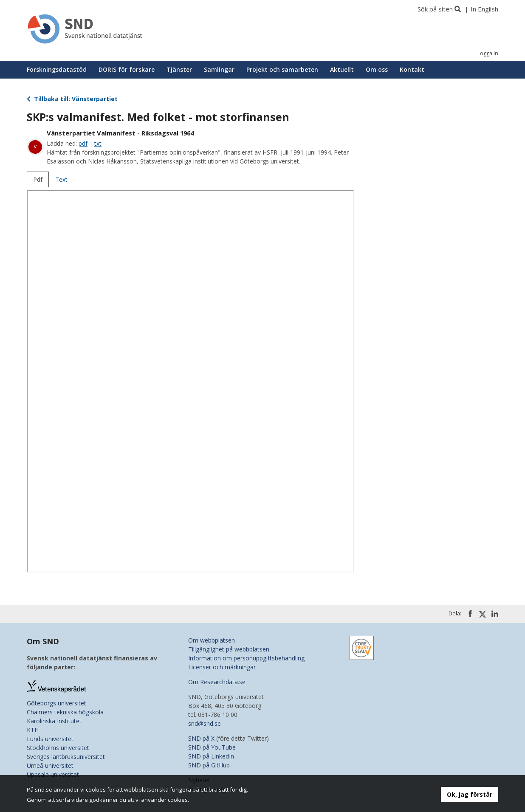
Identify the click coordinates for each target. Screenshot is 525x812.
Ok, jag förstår (470, 794)
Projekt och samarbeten (282, 69)
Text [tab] (61, 179)
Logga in (488, 53)
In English (484, 9)
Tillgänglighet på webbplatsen (229, 649)
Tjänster (179, 69)
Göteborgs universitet (56, 703)
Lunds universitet (50, 739)
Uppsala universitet (53, 774)
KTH (33, 730)
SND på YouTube (212, 747)
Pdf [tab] (38, 179)
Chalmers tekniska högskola (65, 712)
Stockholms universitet (58, 748)
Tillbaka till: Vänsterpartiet (72, 99)
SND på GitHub (209, 765)
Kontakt (412, 69)
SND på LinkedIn (211, 756)
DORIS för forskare (127, 69)
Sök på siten (435, 9)
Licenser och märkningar (222, 667)
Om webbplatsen (212, 640)
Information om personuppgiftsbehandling (246, 658)
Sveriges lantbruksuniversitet (66, 757)
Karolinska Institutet (54, 721)
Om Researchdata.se (217, 682)
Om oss (377, 69)
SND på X (201, 738)
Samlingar (219, 69)
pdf (83, 143)
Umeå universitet (50, 765)
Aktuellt (342, 69)
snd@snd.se (205, 723)
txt (98, 143)
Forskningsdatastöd (57, 69)
